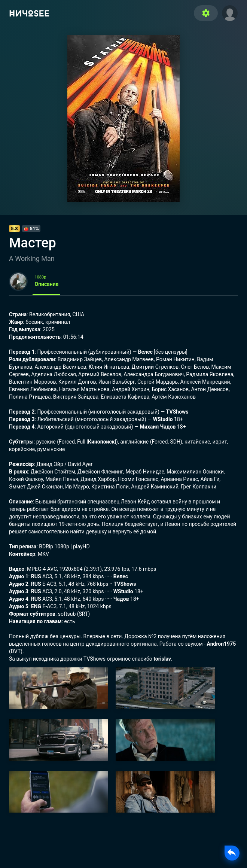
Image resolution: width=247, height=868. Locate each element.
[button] (230, 12)
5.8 (14, 229)
